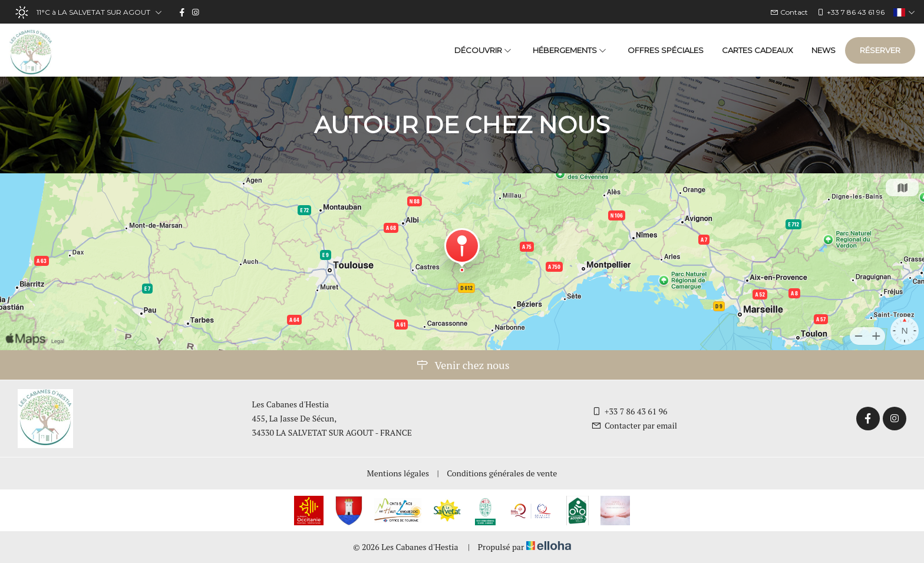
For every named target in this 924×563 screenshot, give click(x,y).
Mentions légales (398, 473)
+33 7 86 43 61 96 (629, 411)
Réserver (880, 50)
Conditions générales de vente (502, 473)
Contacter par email (634, 425)
